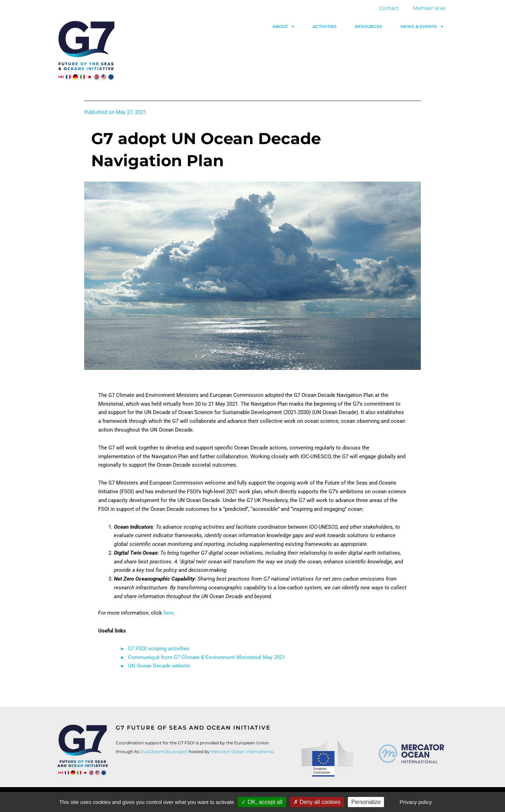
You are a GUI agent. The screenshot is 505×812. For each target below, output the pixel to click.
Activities (325, 26)
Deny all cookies (317, 802)
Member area (429, 8)
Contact (389, 8)
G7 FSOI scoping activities (159, 649)
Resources (369, 26)
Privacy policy (416, 802)
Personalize (366, 802)
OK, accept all (262, 802)
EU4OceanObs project (164, 752)
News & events (422, 27)
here (169, 613)
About (283, 27)
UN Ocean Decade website (160, 666)
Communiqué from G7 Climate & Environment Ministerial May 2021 (207, 657)
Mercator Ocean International (242, 752)
